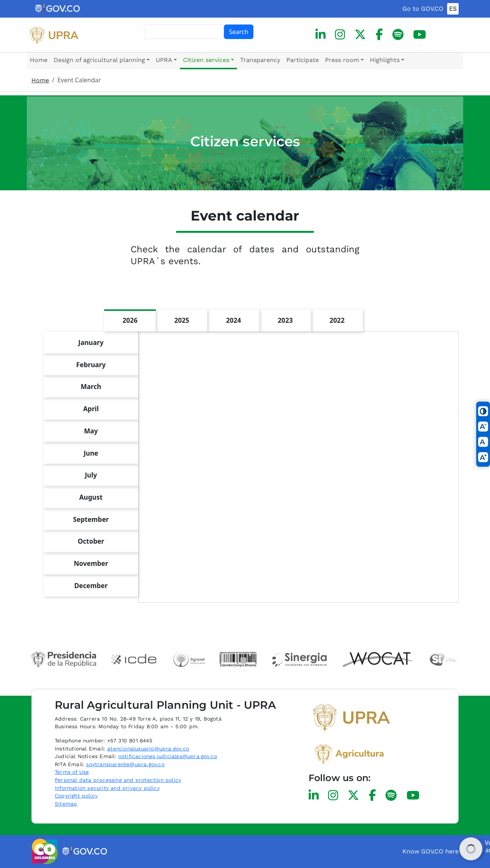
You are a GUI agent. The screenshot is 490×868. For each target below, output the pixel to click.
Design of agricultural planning (99, 60)
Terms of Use (72, 772)
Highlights (385, 60)
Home (39, 60)
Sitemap (66, 804)
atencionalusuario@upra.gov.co (148, 749)
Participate (303, 60)
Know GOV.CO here (430, 851)
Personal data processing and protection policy (118, 780)
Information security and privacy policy (107, 788)
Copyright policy (76, 796)
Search (239, 32)
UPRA (164, 60)
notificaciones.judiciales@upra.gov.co (168, 756)
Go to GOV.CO (423, 9)
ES (453, 9)
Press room (342, 60)
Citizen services (206, 60)
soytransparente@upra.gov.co (125, 764)
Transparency (260, 60)
